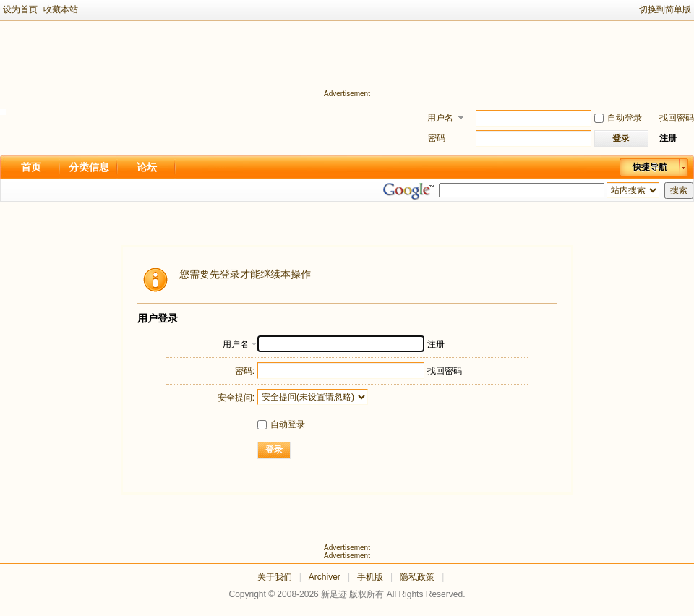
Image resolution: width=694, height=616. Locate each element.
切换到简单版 (665, 9)
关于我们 (275, 577)
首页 (31, 167)
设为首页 (20, 9)
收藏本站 (61, 9)
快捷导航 (650, 167)
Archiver (325, 577)
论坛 (147, 167)
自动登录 (618, 118)
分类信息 (89, 167)
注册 (668, 138)
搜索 (679, 190)
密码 (437, 138)
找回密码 (677, 118)
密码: (245, 371)
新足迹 (334, 594)
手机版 (370, 577)
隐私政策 (417, 577)
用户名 (440, 118)
